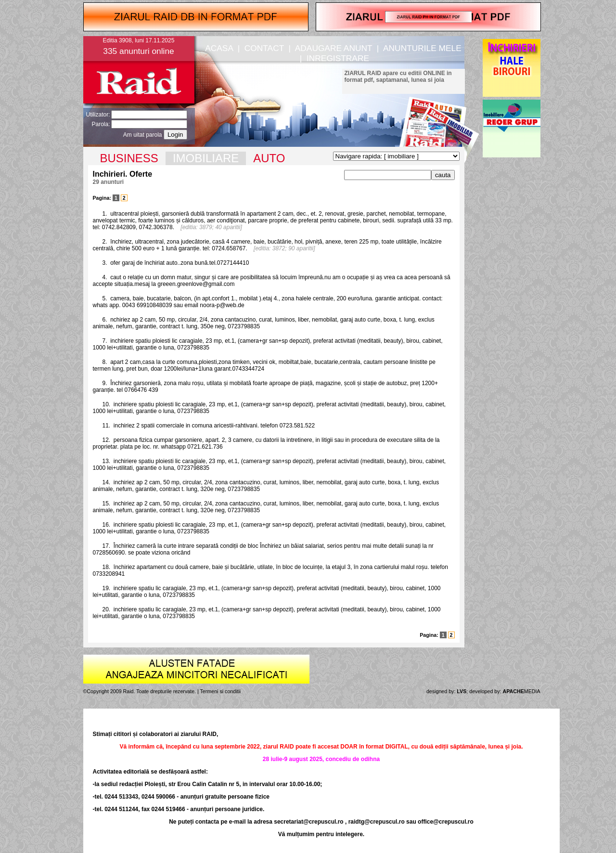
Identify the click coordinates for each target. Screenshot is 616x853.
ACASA (219, 48)
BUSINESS (129, 158)
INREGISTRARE (338, 58)
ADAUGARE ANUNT (334, 48)
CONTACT (264, 48)
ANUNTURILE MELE (422, 48)
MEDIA (522, 691)
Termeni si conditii (221, 691)
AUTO (269, 158)
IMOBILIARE (206, 158)
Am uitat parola (143, 135)
